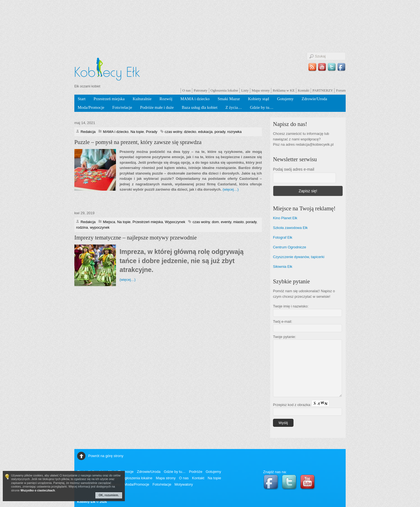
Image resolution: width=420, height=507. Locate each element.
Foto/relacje (122, 107)
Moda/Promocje (91, 107)
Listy (245, 90)
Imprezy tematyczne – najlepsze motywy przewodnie (136, 238)
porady (220, 132)
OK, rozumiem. (109, 495)
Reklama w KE (284, 90)
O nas (186, 90)
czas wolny (173, 132)
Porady (152, 132)
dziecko (190, 132)
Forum (341, 90)
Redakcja (88, 132)
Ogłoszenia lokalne (224, 90)
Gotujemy (285, 99)
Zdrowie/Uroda (314, 99)
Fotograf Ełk (283, 237)
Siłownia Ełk (283, 267)
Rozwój (166, 99)
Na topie (137, 132)
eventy (226, 222)
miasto (239, 222)
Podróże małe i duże (157, 107)
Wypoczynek (175, 222)
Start (82, 99)
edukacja (205, 132)
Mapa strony (261, 90)
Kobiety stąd (259, 99)
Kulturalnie (142, 99)
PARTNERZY (323, 90)
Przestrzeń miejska (109, 99)
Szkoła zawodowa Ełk (290, 228)
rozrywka (234, 132)
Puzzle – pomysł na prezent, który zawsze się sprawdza (138, 142)
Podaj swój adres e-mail (294, 169)
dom (215, 222)
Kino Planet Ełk (285, 218)
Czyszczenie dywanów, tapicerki (299, 257)
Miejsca (109, 222)
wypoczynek (100, 227)
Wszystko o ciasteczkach (38, 490)
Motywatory (184, 484)
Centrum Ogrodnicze (290, 247)
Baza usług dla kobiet (200, 107)
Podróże (196, 472)
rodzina (82, 227)
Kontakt (303, 90)
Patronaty (201, 90)
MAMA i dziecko (195, 99)
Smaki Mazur (229, 99)
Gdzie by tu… (262, 107)
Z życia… (234, 107)
